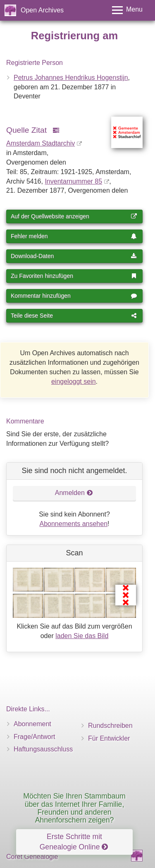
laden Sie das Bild (82, 636)
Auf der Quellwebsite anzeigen (74, 216)
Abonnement (32, 724)
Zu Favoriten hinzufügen (74, 276)
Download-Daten (74, 256)
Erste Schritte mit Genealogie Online (74, 842)
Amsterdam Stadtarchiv (41, 143)
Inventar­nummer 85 (73, 181)
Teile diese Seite (74, 316)
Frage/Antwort (34, 737)
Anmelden (74, 493)
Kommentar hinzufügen (74, 296)
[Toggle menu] (127, 10)
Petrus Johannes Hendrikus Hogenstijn (71, 78)
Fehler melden (74, 236)
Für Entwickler (109, 738)
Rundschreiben (110, 726)
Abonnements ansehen (73, 524)
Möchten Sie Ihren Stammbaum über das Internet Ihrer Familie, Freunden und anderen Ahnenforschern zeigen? (74, 808)
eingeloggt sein (74, 381)
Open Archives (42, 10)
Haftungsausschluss (43, 749)
